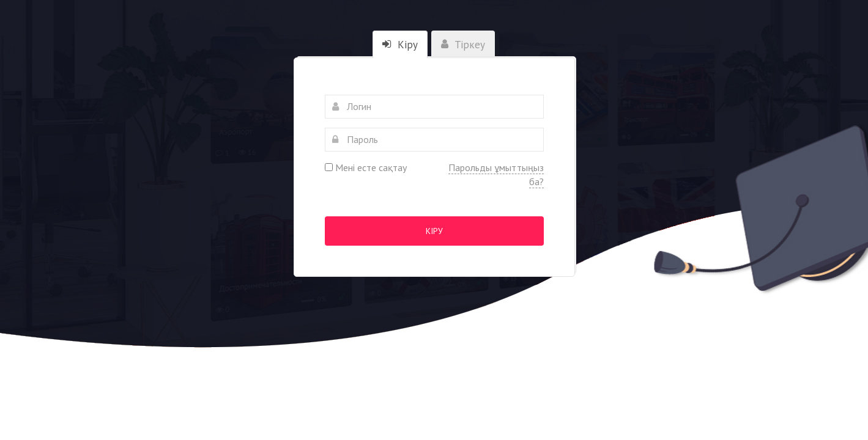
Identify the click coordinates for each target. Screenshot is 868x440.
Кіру (434, 231)
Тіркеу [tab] (463, 45)
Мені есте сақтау (366, 167)
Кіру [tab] (400, 45)
